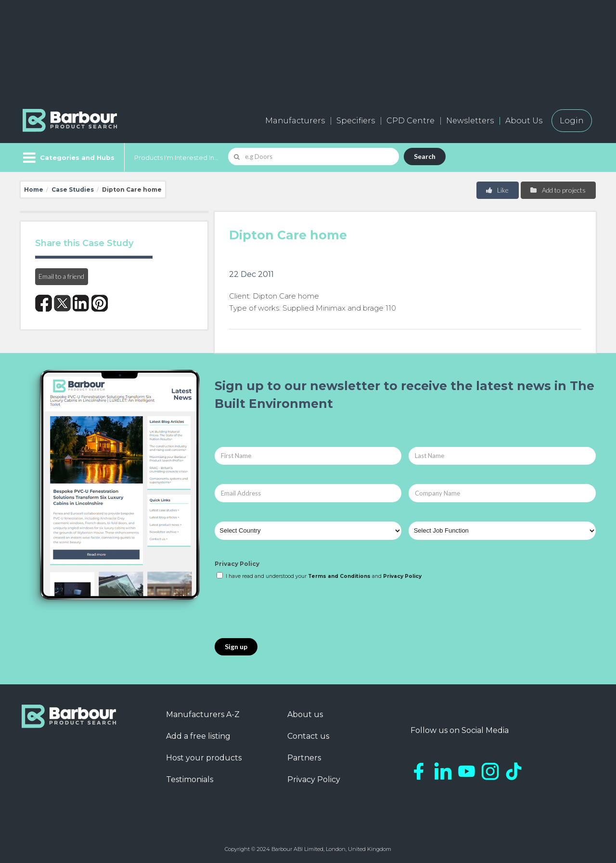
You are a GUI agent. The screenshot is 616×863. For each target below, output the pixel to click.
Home (34, 190)
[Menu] (68, 157)
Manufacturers (295, 121)
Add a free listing (198, 736)
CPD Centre (411, 121)
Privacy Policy (237, 564)
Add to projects (558, 190)
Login (572, 121)
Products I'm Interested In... (176, 157)
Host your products (204, 758)
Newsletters (470, 121)
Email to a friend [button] (61, 276)
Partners (304, 758)
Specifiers (356, 121)
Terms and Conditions (339, 576)
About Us (524, 121)
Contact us (308, 736)
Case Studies (73, 190)
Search (425, 156)
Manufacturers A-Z (203, 714)
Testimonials (190, 779)
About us (305, 714)
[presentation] (288, 610)
